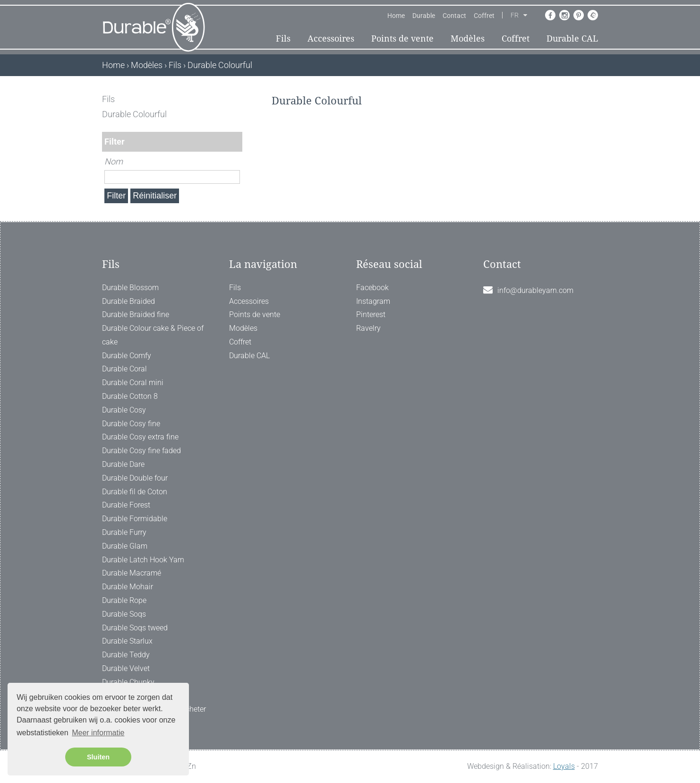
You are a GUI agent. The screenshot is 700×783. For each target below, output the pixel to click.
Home (396, 16)
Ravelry (368, 328)
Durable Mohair (128, 587)
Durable (424, 16)
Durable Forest (126, 505)
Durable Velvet (126, 668)
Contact (454, 16)
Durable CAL (572, 39)
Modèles (468, 39)
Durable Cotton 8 (130, 396)
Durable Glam (125, 546)
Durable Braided (128, 301)
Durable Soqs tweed (135, 628)
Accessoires (331, 39)
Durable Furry (124, 532)
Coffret (484, 16)
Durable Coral (124, 369)
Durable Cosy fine (131, 424)
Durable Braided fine (136, 314)
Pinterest (371, 314)
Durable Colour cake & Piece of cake (153, 335)
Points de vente (402, 39)
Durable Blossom (130, 288)
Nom (114, 161)
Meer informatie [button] (98, 733)
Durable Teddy (126, 655)
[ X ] (236, 99)
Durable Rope (124, 600)
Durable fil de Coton (135, 492)
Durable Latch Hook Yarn (143, 560)
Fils (283, 39)
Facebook (372, 288)
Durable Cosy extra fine (140, 437)
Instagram (373, 301)
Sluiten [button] (98, 757)
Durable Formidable (135, 519)
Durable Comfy (127, 356)
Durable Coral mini (133, 383)
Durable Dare (123, 464)
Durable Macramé (132, 573)
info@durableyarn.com (535, 290)
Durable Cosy (124, 410)
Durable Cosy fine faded (141, 451)
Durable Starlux (127, 641)
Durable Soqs (124, 614)
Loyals (564, 766)
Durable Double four (135, 478)
